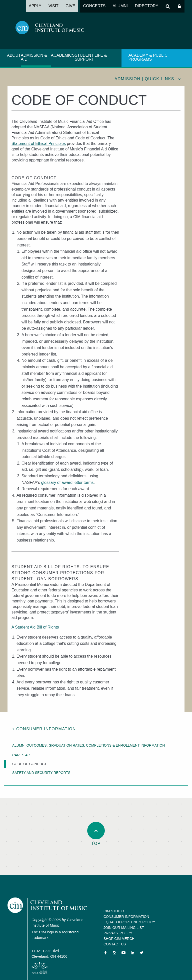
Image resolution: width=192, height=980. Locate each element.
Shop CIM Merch (119, 939)
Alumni (120, 6)
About (14, 55)
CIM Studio (114, 911)
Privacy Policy (118, 933)
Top (96, 834)
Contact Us (115, 944)
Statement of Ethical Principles (39, 144)
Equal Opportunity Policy (129, 922)
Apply (35, 6)
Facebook (105, 953)
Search (168, 6)
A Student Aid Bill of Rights (35, 627)
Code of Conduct (29, 764)
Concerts (94, 6)
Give (70, 6)
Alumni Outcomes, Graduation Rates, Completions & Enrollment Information (88, 745)
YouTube (123, 953)
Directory (146, 6)
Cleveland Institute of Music (48, 905)
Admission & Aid (34, 57)
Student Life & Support (91, 57)
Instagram (114, 953)
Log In (179, 6)
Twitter (141, 953)
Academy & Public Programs (148, 57)
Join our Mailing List (124, 928)
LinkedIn (132, 953)
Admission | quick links (144, 79)
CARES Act (22, 755)
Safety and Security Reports (41, 773)
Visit (53, 6)
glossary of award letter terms (67, 482)
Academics (63, 55)
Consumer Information (46, 729)
